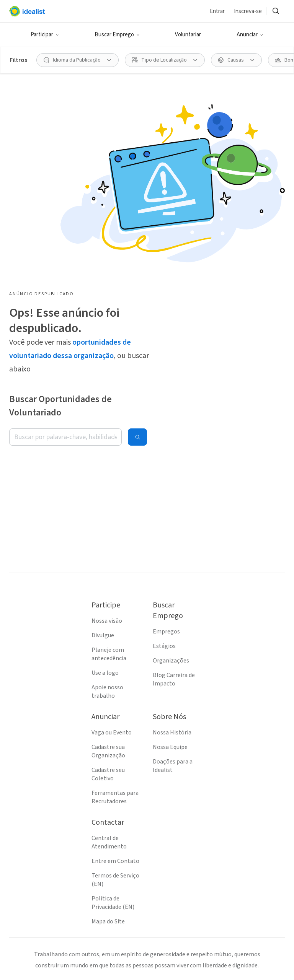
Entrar (217, 11)
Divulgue (103, 635)
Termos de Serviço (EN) (115, 880)
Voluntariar (188, 35)
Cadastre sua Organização (108, 751)
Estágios (164, 646)
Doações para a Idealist (173, 766)
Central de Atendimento (109, 842)
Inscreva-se (248, 11)
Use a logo (105, 673)
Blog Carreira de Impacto (174, 679)
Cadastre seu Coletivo (108, 774)
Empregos (166, 632)
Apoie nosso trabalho (107, 692)
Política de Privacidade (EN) (113, 903)
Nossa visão (107, 621)
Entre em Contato (115, 861)
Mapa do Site (108, 921)
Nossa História (172, 733)
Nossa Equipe (170, 747)
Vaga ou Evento (112, 733)
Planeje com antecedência (109, 654)
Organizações (171, 661)
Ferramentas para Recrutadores (115, 797)
